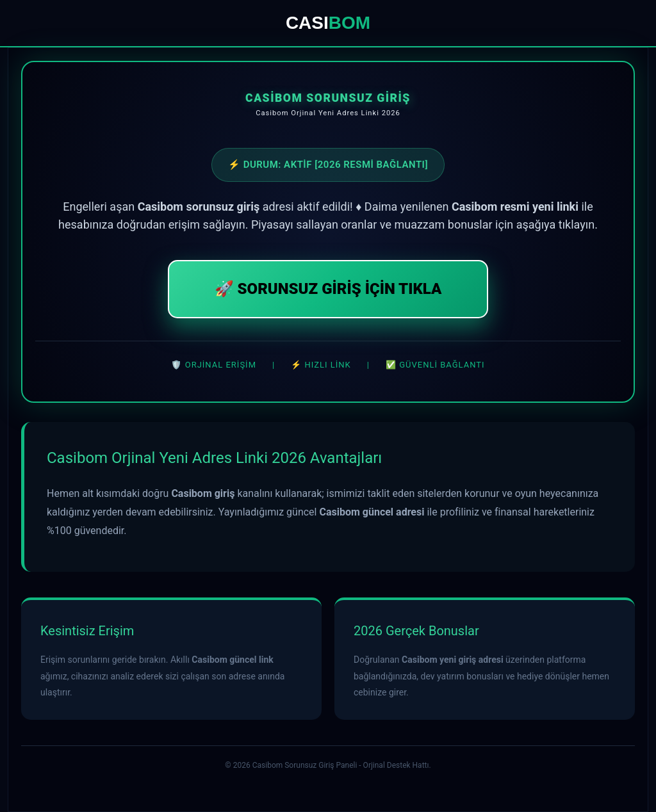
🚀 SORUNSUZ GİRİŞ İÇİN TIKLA (328, 289)
